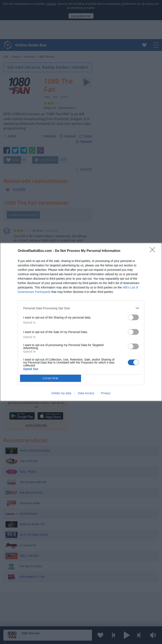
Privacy (106, 393)
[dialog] (81, 322)
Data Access (86, 393)
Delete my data (61, 393)
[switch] (133, 317)
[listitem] (81, 308)
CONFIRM (51, 378)
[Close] (154, 251)
